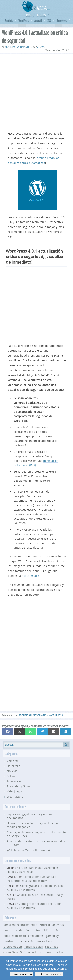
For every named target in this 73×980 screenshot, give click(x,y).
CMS (45, 930)
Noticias (10, 47)
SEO (49, 20)
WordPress (24, 20)
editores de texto (15, 936)
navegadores (44, 941)
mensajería (26, 941)
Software (13, 776)
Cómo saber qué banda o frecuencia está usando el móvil (32, 879)
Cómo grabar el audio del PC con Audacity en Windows (34, 906)
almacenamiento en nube (20, 925)
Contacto (41, 15)
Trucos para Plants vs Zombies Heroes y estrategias (33, 870)
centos (36, 930)
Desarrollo (14, 766)
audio (20, 930)
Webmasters (25, 47)
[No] (68, 968)
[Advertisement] (36, 92)
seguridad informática (33, 715)
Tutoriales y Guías (18, 786)
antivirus (58, 925)
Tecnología (14, 781)
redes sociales (34, 947)
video (59, 952)
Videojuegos (15, 791)
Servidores (62, 20)
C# (27, 930)
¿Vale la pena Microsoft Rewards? (29, 850)
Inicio (29, 15)
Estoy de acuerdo (22, 974)
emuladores (36, 936)
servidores (35, 952)
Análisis (9, 20)
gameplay (52, 936)
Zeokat (42, 47)
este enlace (31, 576)
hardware (10, 941)
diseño (55, 930)
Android (38, 20)
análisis (9, 930)
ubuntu (49, 952)
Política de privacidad (49, 974)
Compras (13, 761)
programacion (13, 947)
